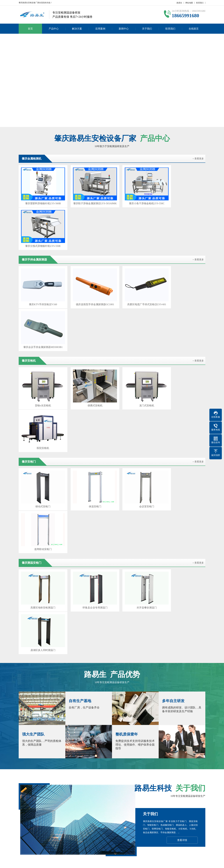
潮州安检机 (39, 803)
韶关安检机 (71, 799)
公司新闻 (104, 823)
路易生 (179, 3)
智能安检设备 (40, 799)
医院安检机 (183, 310)
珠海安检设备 (87, 799)
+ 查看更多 (198, 159)
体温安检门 (88, 364)
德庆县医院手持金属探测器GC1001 (88, 255)
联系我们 (200, 3)
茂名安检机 (147, 799)
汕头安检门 (103, 799)
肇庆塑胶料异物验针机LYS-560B (41, 200)
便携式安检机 (88, 310)
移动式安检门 (41, 364)
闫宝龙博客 (179, 803)
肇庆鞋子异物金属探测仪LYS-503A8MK (88, 200)
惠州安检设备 (163, 803)
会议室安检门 (136, 364)
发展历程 (23, 832)
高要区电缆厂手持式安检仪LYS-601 (136, 255)
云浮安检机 (182, 799)
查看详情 (182, 609)
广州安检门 (56, 799)
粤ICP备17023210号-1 (122, 863)
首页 (30, 29)
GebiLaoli (198, 863)
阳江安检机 (103, 803)
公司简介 (23, 823)
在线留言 (194, 29)
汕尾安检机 (133, 803)
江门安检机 (133, 799)
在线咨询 (182, 662)
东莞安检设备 (70, 803)
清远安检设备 (87, 803)
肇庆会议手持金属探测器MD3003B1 (183, 255)
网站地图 (189, 3)
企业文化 (23, 828)
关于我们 (147, 29)
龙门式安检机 (136, 310)
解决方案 (77, 29)
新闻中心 (124, 29)
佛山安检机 (118, 799)
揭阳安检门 (197, 799)
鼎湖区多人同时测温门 (183, 419)
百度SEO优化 (195, 803)
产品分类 (43, 823)
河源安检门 (118, 803)
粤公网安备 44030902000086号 (150, 863)
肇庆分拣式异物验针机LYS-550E (183, 200)
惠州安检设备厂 (165, 799)
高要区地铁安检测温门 (41, 419)
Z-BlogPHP (180, 863)
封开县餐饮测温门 (136, 419)
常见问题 (104, 832)
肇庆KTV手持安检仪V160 (41, 255)
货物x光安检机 (41, 310)
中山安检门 (54, 803)
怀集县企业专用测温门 (88, 419)
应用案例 (100, 29)
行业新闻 (104, 828)
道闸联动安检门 (183, 364)
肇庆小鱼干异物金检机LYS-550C (136, 200)
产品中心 (54, 29)
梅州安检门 (147, 803)
